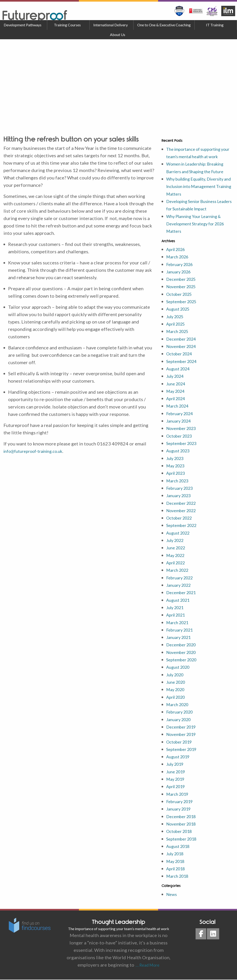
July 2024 (176, 381)
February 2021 (182, 632)
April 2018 (177, 869)
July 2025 (176, 322)
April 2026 (177, 256)
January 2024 (180, 426)
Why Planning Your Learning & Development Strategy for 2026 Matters (199, 230)
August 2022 (180, 536)
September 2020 (184, 662)
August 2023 (180, 455)
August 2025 (180, 315)
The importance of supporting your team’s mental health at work (197, 156)
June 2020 (177, 684)
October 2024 (181, 359)
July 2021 (176, 610)
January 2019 (180, 810)
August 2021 (180, 603)
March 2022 (179, 573)
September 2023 (184, 448)
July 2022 (176, 544)
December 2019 (183, 729)
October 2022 (181, 522)
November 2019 (183, 736)
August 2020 (180, 669)
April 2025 (177, 330)
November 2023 (183, 433)
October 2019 (181, 743)
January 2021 (180, 640)
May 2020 (177, 692)
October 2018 (181, 832)
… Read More (147, 965)
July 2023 (176, 463)
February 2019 (182, 802)
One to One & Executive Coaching (164, 25)
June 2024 (177, 389)
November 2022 (183, 514)
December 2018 (183, 817)
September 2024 (184, 366)
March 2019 (179, 795)
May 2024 (177, 396)
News (172, 895)
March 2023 (179, 485)
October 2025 (181, 300)
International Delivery (111, 25)
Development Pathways (23, 25)
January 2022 (180, 588)
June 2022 (177, 551)
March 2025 (179, 337)
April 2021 (177, 618)
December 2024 (183, 344)
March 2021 (179, 625)
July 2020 (176, 677)
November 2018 (183, 825)
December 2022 (183, 507)
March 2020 (179, 706)
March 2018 (179, 876)
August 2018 (180, 847)
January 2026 (180, 278)
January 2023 (180, 499)
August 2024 (180, 374)
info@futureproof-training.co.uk (37, 451)
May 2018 (177, 862)
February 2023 (182, 492)
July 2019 (176, 765)
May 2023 (177, 470)
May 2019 (177, 780)
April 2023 (177, 477)
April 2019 (177, 788)
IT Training (215, 25)
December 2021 (183, 596)
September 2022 (184, 529)
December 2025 (183, 285)
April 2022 (177, 566)
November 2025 (183, 293)
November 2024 (183, 352)
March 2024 (179, 411)
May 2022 (177, 559)
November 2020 (183, 655)
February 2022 (182, 581)
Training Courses (67, 25)
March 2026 (179, 263)
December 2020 (183, 647)
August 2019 (180, 758)
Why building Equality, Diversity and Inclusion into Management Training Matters (200, 193)
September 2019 (184, 751)
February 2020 (182, 714)
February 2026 (182, 270)
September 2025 (184, 307)
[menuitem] (24, 25)
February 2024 (182, 418)
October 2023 (181, 440)
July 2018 (176, 854)
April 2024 (177, 403)
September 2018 (184, 839)
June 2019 (177, 773)
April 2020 (177, 699)
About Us (118, 35)
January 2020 (180, 721)
